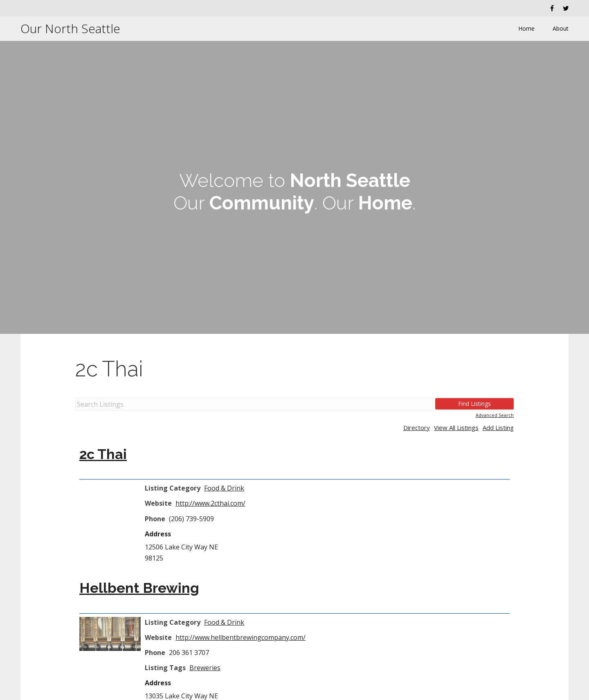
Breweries (205, 668)
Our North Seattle (70, 28)
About (561, 28)
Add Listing (498, 428)
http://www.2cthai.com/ (210, 503)
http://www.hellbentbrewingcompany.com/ (241, 637)
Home (526, 28)
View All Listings (456, 428)
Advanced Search (495, 415)
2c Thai (109, 369)
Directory (417, 428)
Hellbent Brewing (139, 588)
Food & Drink (224, 488)
